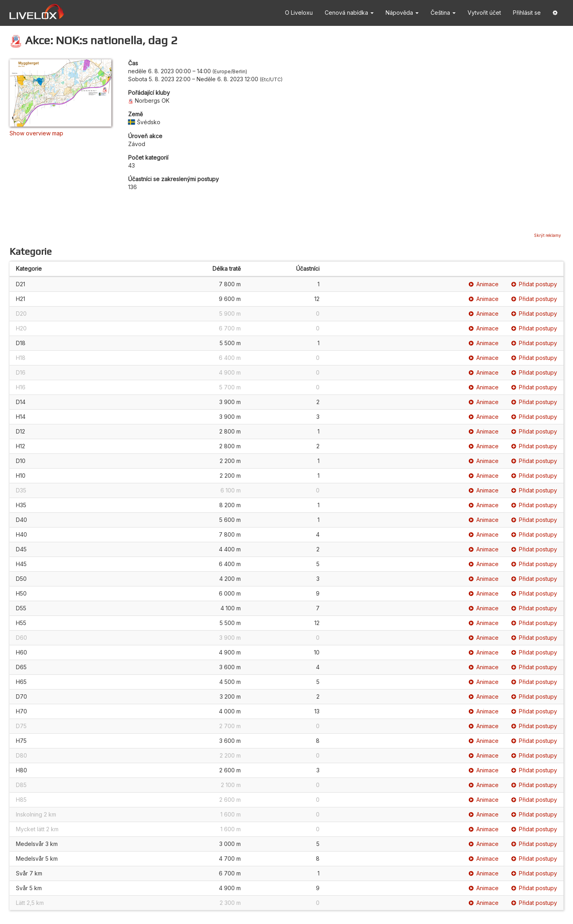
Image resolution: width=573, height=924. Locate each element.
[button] (555, 13)
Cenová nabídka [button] (349, 13)
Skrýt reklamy (548, 235)
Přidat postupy (534, 284)
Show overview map (36, 133)
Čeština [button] (443, 13)
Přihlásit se (527, 13)
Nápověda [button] (402, 13)
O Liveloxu (299, 13)
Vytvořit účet (484, 13)
